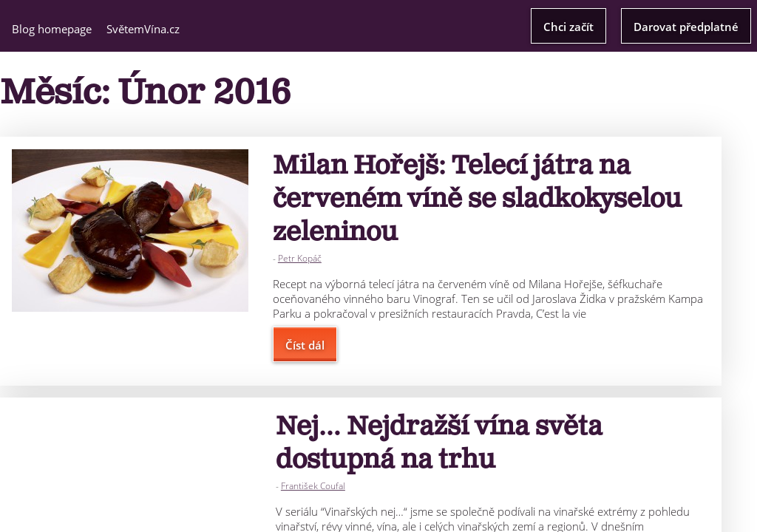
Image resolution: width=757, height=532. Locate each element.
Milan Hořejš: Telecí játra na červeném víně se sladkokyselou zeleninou (477, 199)
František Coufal (313, 486)
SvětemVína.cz (143, 29)
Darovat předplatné (686, 27)
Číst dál (305, 345)
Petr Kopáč (300, 258)
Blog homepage (52, 29)
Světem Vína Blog (378, 25)
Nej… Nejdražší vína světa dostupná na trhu (439, 443)
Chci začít (568, 27)
